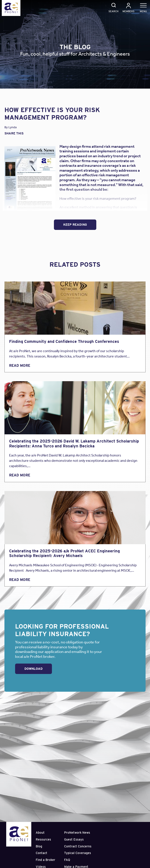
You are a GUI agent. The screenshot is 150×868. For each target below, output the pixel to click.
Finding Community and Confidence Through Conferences (64, 341)
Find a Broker (45, 860)
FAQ (67, 860)
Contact (41, 853)
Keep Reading (75, 225)
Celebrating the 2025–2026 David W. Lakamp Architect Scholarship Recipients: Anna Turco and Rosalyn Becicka (74, 444)
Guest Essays (74, 839)
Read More (20, 366)
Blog (39, 846)
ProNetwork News (77, 833)
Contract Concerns (78, 846)
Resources (43, 839)
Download (34, 669)
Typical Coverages (78, 853)
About (40, 833)
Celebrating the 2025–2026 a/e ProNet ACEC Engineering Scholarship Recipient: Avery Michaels (64, 553)
